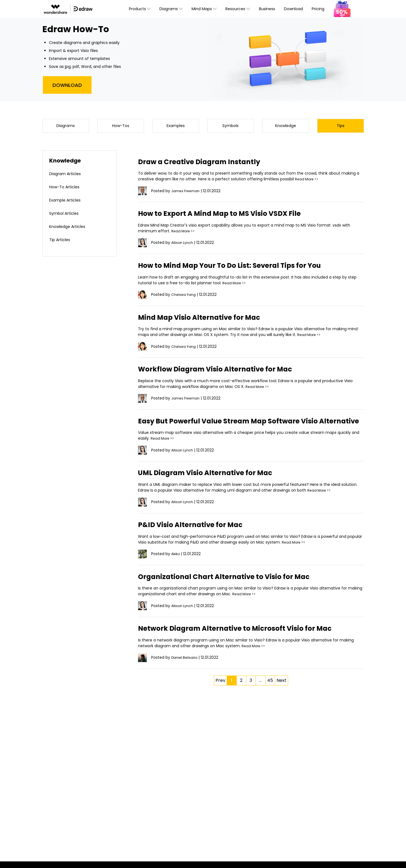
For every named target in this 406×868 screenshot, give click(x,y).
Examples (176, 127)
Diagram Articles (67, 176)
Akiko (176, 565)
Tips (341, 127)
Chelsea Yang (185, 296)
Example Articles (67, 202)
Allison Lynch (183, 245)
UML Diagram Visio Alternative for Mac (215, 484)
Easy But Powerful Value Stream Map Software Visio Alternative (242, 427)
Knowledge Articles (70, 228)
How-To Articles (67, 189)
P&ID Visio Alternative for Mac (198, 536)
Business (267, 9)
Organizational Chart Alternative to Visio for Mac (236, 587)
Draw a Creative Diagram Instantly (208, 163)
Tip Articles (61, 242)
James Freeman (187, 193)
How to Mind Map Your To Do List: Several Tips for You (244, 267)
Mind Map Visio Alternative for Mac (208, 319)
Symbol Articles (66, 215)
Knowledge (285, 127)
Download (293, 9)
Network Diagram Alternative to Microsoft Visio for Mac (249, 639)
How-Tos (121, 127)
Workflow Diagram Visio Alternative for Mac (226, 371)
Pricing (318, 9)
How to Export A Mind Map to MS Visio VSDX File (231, 215)
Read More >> (308, 181)
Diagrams (66, 127)
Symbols (230, 127)
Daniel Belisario (185, 669)
